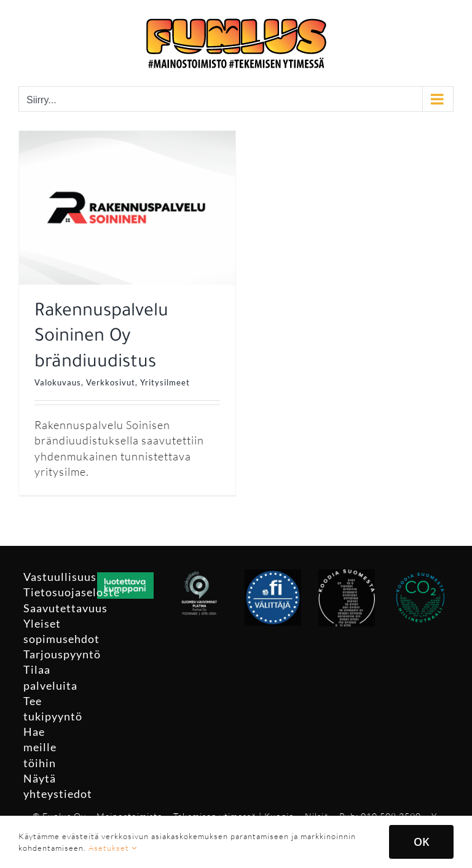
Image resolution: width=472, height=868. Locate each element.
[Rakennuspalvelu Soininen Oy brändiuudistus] (127, 138)
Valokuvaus (58, 382)
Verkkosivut (111, 382)
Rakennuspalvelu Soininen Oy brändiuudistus (101, 338)
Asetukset (113, 848)
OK (421, 842)
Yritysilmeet (165, 382)
